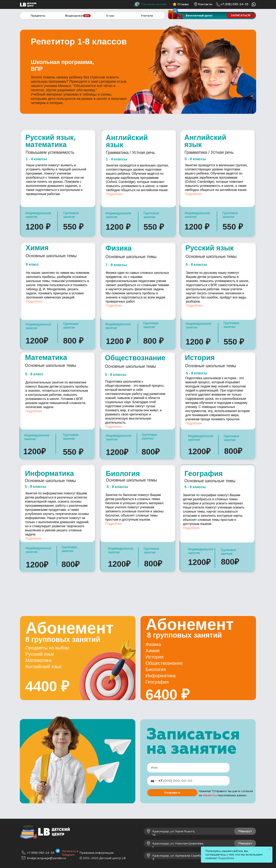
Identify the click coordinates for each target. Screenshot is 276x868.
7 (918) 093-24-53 (41, 853)
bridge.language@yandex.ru (46, 858)
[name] (188, 768)
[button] (241, 16)
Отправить (172, 793)
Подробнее (114, 194)
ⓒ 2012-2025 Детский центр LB (103, 858)
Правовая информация (97, 853)
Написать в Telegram (70, 853)
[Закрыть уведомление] (270, 849)
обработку (210, 795)
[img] (196, 4)
